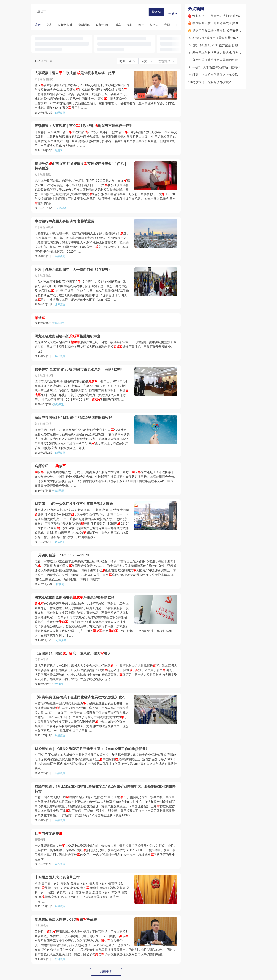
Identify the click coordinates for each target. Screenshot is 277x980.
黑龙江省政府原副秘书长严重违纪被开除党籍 (74, 597)
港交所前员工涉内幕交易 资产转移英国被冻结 (223, 30)
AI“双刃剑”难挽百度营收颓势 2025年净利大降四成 (226, 38)
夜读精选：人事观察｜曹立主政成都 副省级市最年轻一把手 (84, 126)
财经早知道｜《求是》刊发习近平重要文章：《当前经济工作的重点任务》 (92, 749)
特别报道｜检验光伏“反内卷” (212, 82)
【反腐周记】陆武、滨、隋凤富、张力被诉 (73, 654)
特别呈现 (59, 323)
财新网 (59, 150)
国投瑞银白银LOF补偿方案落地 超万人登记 (221, 45)
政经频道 (60, 113)
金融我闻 (60, 256)
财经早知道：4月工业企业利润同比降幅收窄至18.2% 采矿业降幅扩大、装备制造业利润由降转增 (105, 789)
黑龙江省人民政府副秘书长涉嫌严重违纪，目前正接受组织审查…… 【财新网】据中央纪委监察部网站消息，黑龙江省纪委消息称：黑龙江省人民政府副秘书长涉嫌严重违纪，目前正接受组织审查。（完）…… (105, 347)
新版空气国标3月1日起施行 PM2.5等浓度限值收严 (73, 418)
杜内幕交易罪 (48, 833)
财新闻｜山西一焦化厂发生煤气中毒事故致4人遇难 (74, 504)
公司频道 (60, 959)
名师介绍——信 (50, 466)
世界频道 (60, 304)
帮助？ (173, 14)
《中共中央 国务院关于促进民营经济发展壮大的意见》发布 (80, 697)
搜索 (156, 12)
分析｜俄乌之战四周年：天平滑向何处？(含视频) (72, 270)
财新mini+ (61, 542)
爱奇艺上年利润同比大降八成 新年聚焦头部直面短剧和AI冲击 (234, 52)
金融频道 (61, 208)
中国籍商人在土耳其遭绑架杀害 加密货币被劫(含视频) (229, 23)
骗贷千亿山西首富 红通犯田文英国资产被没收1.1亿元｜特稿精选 (81, 166)
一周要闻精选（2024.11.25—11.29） (64, 555)
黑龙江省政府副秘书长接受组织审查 (68, 336)
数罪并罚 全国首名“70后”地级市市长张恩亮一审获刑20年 (78, 369)
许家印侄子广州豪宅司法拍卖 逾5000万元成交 (224, 16)
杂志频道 (60, 864)
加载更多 (106, 972)
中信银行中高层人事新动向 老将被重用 (64, 221)
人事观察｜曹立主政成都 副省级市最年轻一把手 (75, 73)
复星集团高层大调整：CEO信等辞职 (66, 920)
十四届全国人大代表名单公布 (57, 877)
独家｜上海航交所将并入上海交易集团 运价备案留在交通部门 (234, 75)
